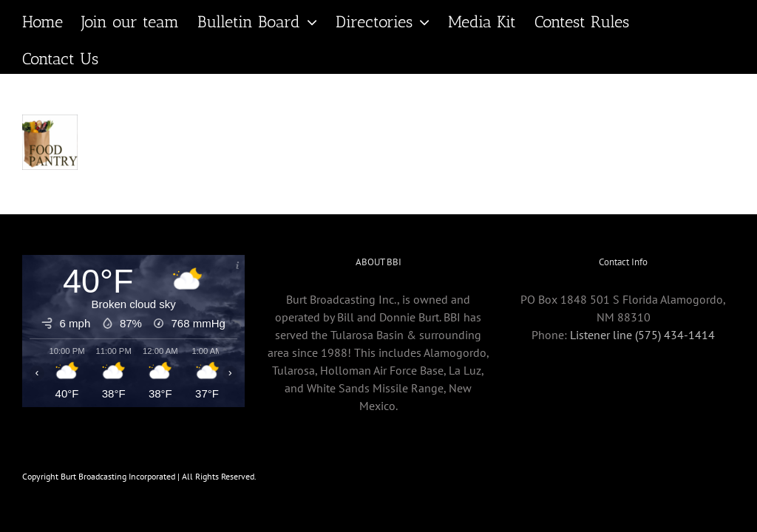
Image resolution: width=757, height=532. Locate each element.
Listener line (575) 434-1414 (642, 335)
